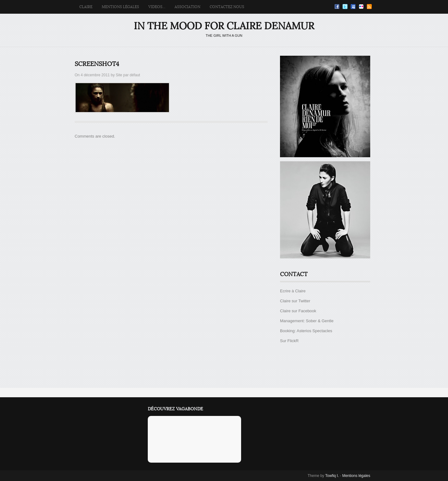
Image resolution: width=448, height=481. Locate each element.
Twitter (345, 7)
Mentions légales (120, 7)
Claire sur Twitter (295, 301)
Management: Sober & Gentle (307, 321)
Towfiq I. (332, 476)
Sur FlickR (289, 341)
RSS (369, 7)
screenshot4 (97, 64)
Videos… (157, 7)
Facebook (337, 7)
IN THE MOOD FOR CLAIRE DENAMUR (224, 26)
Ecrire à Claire (293, 291)
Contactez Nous (227, 7)
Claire (86, 7)
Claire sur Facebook (298, 311)
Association (187, 7)
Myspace (353, 7)
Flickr (361, 7)
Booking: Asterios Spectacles (306, 331)
